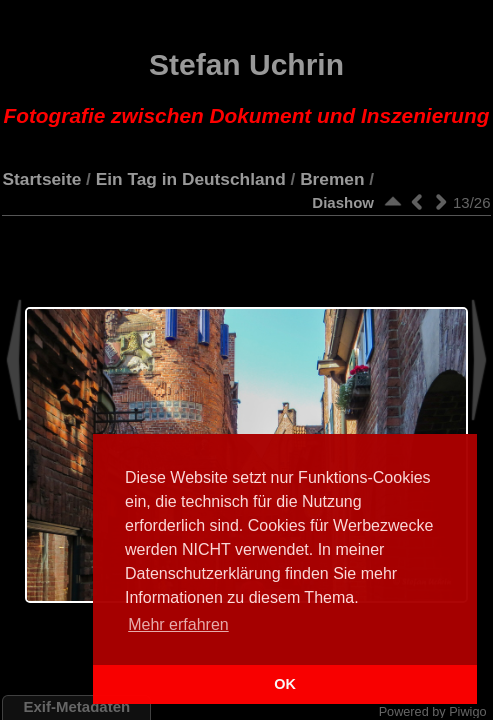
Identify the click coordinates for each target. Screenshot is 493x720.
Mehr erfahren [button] (178, 624)
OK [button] (285, 684)
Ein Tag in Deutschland (191, 179)
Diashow (343, 202)
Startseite (41, 179)
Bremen (332, 179)
